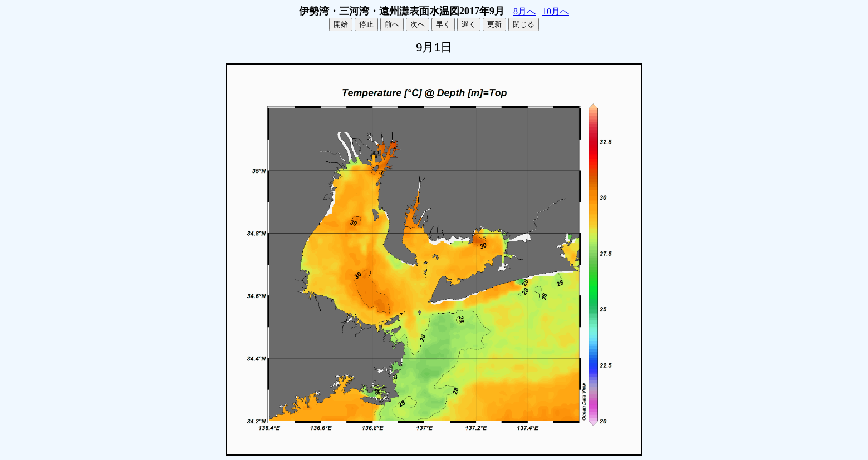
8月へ (524, 11)
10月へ (556, 11)
